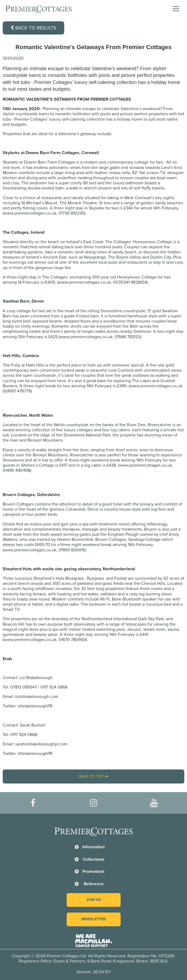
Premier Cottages (31, 119)
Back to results (33, 28)
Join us (93, 900)
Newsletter (93, 919)
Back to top (94, 776)
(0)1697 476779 (17, 391)
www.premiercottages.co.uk (30, 213)
